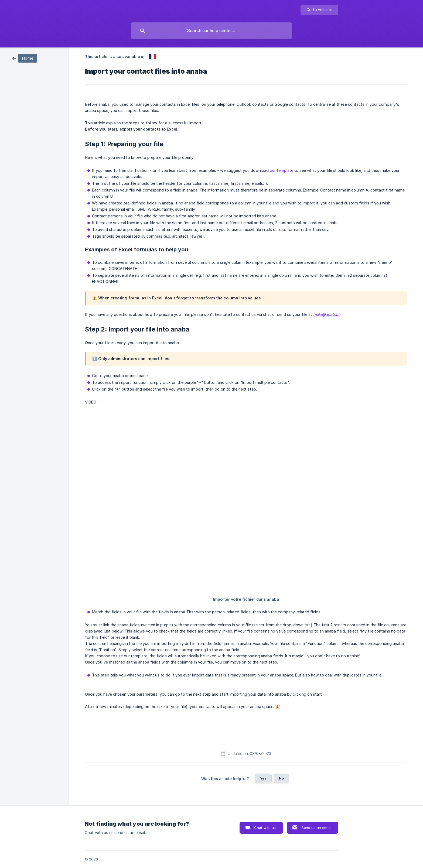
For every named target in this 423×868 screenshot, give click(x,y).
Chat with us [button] (265, 828)
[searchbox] (211, 31)
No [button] (281, 778)
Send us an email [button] (316, 828)
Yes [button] (263, 778)
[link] (25, 58)
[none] (319, 10)
